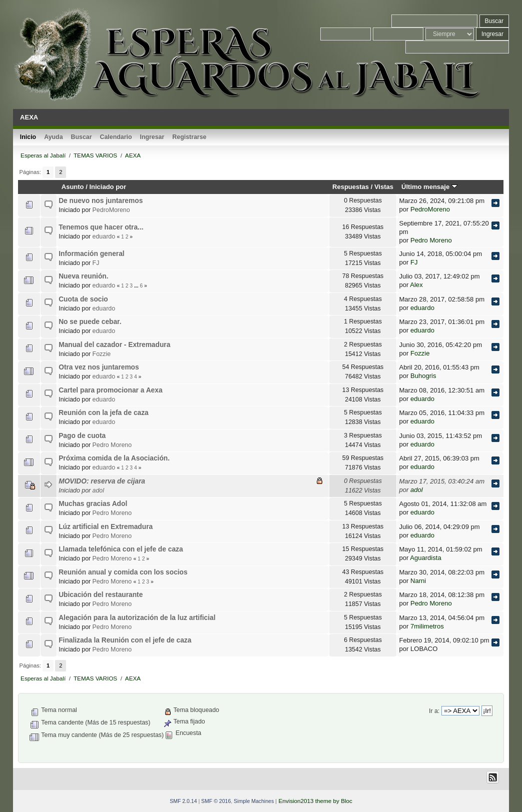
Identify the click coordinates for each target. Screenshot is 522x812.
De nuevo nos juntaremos (101, 201)
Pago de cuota (82, 436)
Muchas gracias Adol (93, 504)
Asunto (73, 187)
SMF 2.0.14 (183, 801)
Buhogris (423, 376)
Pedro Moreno (431, 240)
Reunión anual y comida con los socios (123, 572)
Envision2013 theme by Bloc (315, 801)
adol (98, 490)
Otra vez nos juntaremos (99, 367)
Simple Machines (254, 801)
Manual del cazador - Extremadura (114, 345)
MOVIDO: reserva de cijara (102, 481)
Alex (416, 285)
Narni (418, 581)
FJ (96, 263)
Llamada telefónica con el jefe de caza (121, 549)
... (137, 286)
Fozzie (102, 354)
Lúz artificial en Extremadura (106, 527)
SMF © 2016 (216, 801)
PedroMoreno (111, 210)
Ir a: (434, 711)
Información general (91, 254)
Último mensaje (429, 187)
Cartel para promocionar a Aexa (110, 390)
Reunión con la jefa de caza (104, 413)
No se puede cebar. (90, 322)
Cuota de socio (83, 299)
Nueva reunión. (83, 276)
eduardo (104, 236)
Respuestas (351, 187)
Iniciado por (108, 187)
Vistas (384, 187)
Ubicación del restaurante (101, 595)
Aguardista (425, 558)
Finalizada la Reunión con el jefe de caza (125, 640)
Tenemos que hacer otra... (101, 227)
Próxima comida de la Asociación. (114, 458)
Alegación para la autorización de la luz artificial (137, 618)
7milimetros (427, 626)
